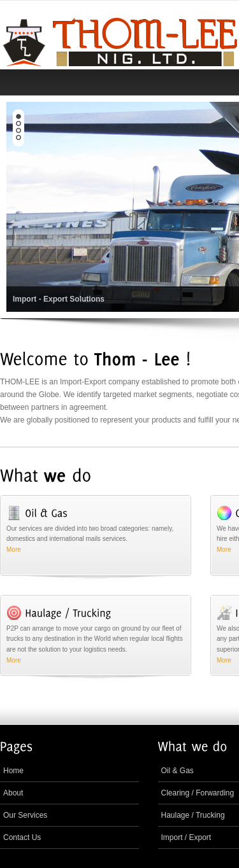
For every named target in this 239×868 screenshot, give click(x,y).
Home (13, 771)
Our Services (25, 815)
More (14, 549)
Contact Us (22, 837)
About (13, 793)
